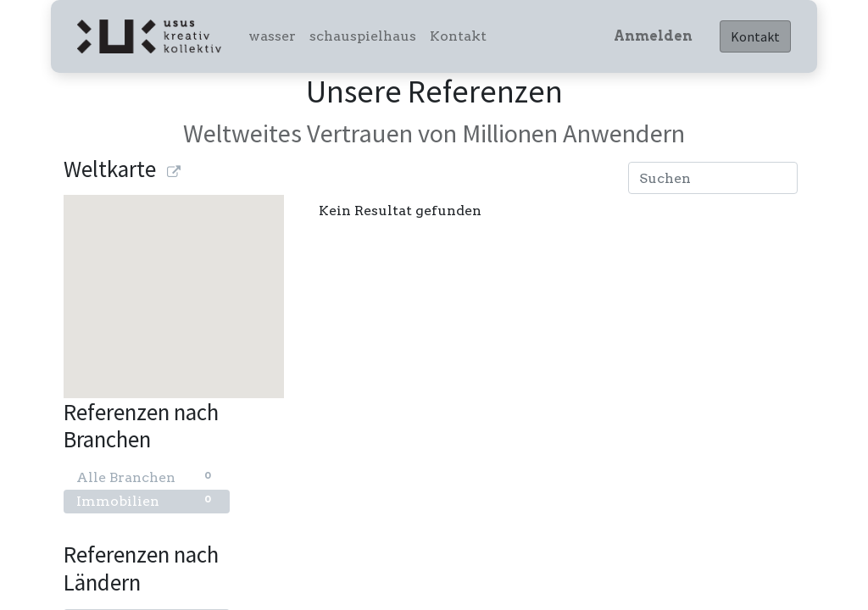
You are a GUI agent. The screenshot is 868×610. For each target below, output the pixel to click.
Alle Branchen (147, 477)
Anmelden (653, 36)
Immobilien (147, 500)
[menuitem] (272, 36)
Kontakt (755, 36)
